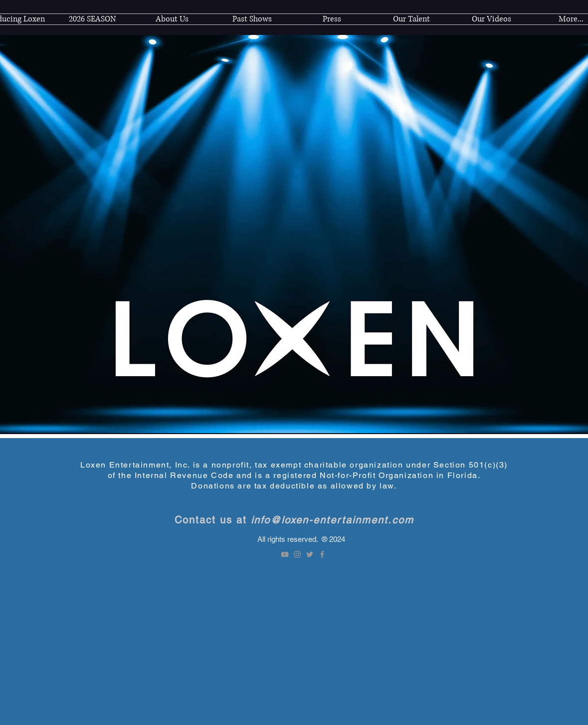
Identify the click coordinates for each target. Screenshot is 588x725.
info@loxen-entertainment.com (332, 520)
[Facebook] (322, 554)
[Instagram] (297, 554)
